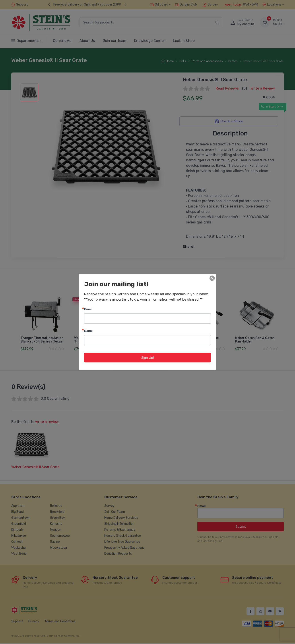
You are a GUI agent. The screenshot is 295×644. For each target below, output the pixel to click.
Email (88, 309)
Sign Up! (147, 357)
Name (88, 330)
